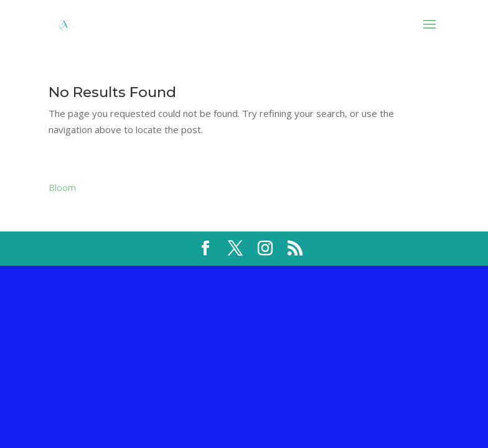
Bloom (62, 187)
